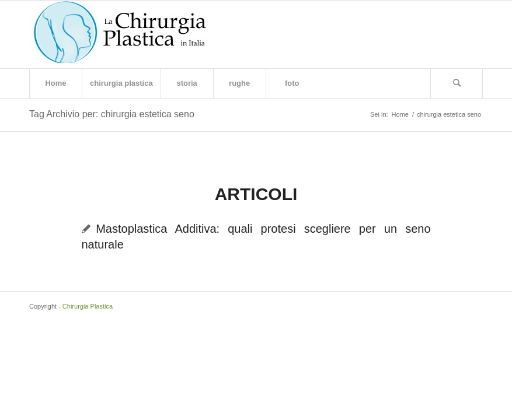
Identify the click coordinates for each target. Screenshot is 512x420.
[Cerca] (457, 83)
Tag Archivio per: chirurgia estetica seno (112, 114)
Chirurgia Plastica (88, 306)
